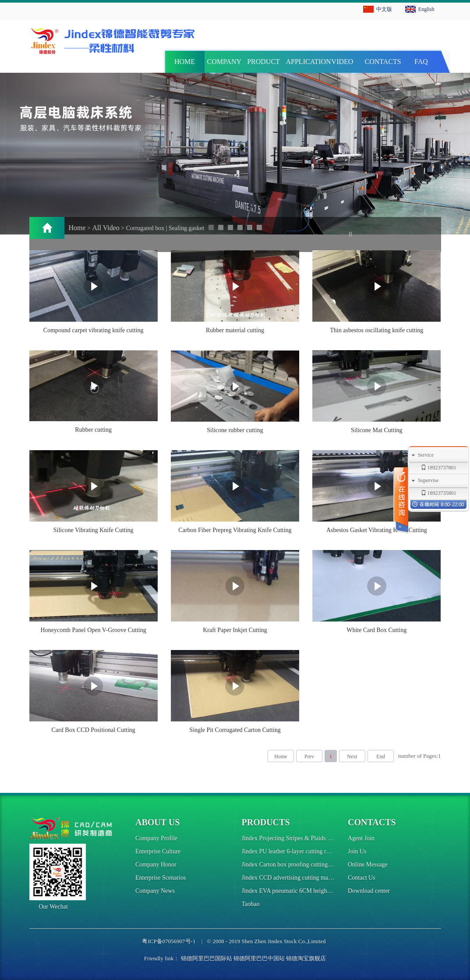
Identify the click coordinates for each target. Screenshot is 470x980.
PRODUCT (263, 62)
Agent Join (361, 838)
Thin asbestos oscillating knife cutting (376, 330)
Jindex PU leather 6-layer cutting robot (290, 851)
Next (352, 756)
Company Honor (156, 865)
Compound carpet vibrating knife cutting (94, 330)
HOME (185, 62)
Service (426, 455)
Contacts (372, 822)
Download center (369, 891)
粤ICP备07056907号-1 (169, 941)
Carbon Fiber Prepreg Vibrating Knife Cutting (235, 530)
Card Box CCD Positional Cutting (93, 730)
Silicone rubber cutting (235, 430)
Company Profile (156, 838)
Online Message (368, 865)
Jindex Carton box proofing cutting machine (296, 865)
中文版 (384, 9)
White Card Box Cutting (376, 630)
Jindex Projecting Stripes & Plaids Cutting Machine (305, 838)
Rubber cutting (93, 430)
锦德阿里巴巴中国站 (259, 958)
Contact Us (362, 878)
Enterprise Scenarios (161, 878)
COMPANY (224, 62)
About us (157, 822)
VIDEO (343, 62)
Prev (309, 756)
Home (77, 228)
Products (266, 822)
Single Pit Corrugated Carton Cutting (235, 730)
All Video (106, 228)
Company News (155, 891)
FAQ (421, 62)
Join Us (357, 851)
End (380, 756)
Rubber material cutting (235, 330)
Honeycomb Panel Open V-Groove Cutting (94, 630)
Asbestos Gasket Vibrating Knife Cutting (377, 530)
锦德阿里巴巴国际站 (207, 958)
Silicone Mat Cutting (376, 430)
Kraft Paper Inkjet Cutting (235, 630)
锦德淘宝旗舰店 (306, 958)
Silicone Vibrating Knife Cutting (94, 530)
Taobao (251, 904)
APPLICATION (304, 62)
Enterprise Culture (158, 851)
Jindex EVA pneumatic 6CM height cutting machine (306, 891)
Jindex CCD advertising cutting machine (292, 878)
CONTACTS (383, 62)
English (426, 9)
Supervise (428, 480)
